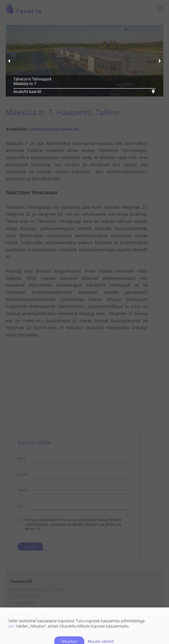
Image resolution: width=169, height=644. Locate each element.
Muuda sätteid (101, 641)
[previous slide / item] (9, 61)
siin (11, 626)
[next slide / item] (160, 61)
